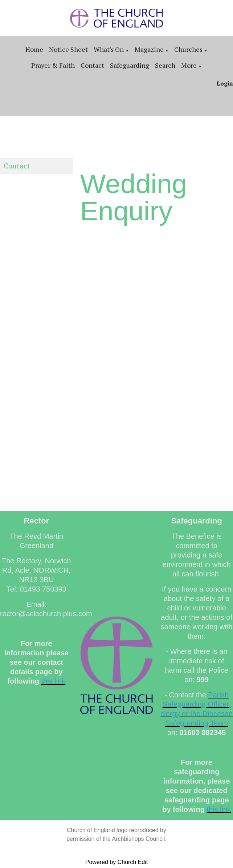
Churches (188, 49)
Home (34, 49)
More (189, 65)
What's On (109, 49)
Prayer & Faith (53, 65)
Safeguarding (130, 65)
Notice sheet (68, 49)
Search (165, 65)
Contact (92, 65)
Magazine (149, 49)
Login (225, 83)
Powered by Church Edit (117, 862)
